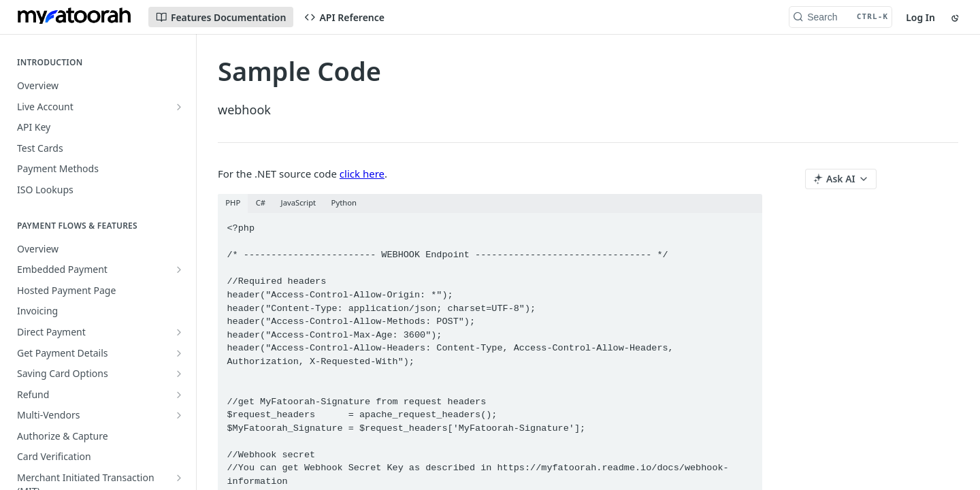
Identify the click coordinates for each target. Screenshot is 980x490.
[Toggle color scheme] (956, 17)
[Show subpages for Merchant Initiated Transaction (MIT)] (179, 478)
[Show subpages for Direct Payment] (179, 332)
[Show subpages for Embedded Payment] (179, 269)
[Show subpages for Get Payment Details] (179, 353)
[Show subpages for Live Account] (179, 107)
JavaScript (299, 202)
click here (362, 174)
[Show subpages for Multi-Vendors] (179, 415)
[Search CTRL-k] (840, 17)
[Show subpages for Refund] (179, 395)
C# (261, 202)
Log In (920, 17)
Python (344, 202)
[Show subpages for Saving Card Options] (179, 374)
